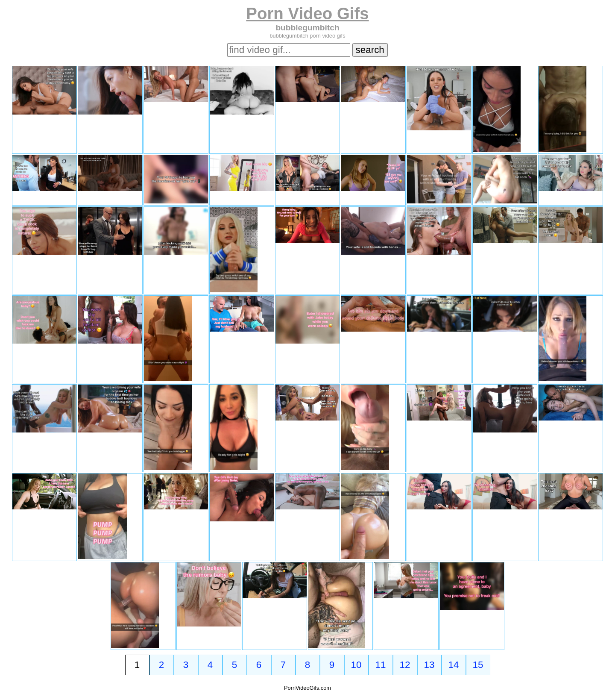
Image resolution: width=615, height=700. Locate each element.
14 (454, 665)
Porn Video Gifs (307, 13)
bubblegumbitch (307, 28)
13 (429, 665)
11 (381, 665)
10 (356, 665)
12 (405, 665)
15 (478, 665)
